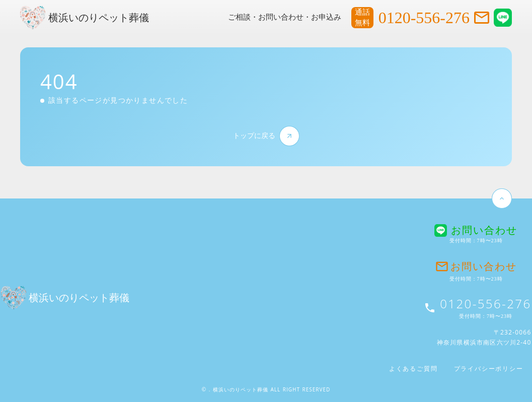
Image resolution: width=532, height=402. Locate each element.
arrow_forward (289, 136)
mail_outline (482, 18)
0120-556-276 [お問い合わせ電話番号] (485, 304)
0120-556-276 (424, 18)
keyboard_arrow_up (502, 198)
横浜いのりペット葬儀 (99, 18)
